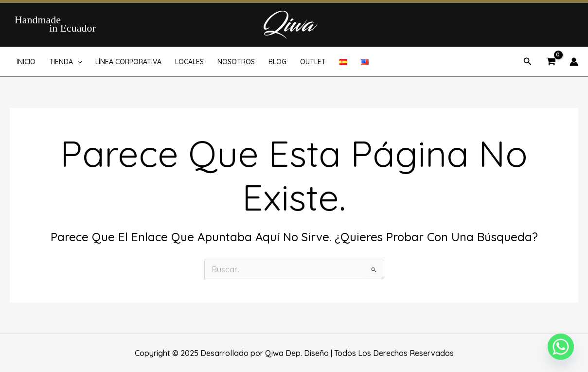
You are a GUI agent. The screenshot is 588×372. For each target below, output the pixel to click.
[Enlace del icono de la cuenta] (574, 62)
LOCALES (189, 62)
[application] (77, 62)
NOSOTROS (236, 62)
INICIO (26, 62)
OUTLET (313, 62)
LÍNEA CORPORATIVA (128, 62)
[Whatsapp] (561, 347)
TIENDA (65, 62)
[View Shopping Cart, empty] (551, 62)
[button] (528, 62)
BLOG (277, 62)
